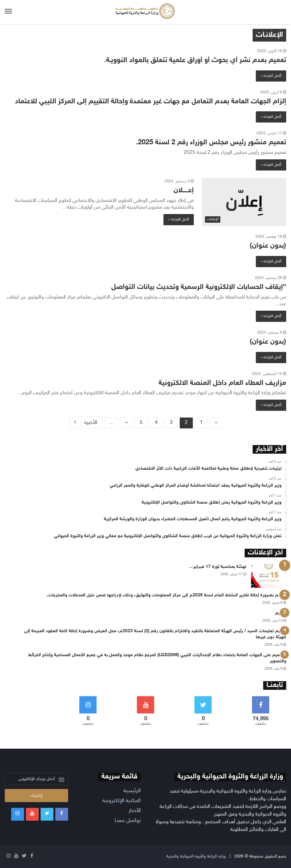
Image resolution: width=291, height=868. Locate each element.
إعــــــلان (184, 191)
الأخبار (135, 811)
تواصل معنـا (128, 821)
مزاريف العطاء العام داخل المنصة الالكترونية (222, 383)
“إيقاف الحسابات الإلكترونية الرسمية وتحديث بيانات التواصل (199, 287)
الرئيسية (132, 791)
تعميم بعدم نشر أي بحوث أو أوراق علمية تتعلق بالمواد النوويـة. (195, 60)
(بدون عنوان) (268, 246)
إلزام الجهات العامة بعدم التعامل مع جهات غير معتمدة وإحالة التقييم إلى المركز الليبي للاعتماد (151, 102)
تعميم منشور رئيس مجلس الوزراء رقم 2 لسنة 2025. (211, 143)
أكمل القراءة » (271, 76)
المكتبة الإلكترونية (122, 801)
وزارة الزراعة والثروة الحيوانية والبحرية (196, 856)
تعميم (281, 613)
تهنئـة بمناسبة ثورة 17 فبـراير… (218, 567)
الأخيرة (86, 422)
